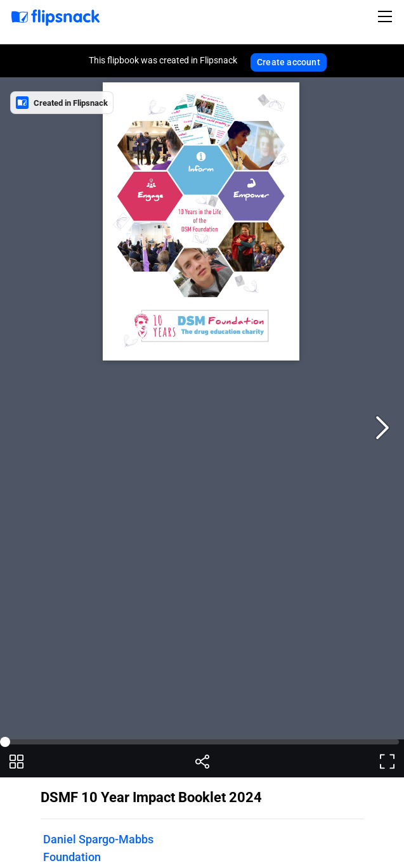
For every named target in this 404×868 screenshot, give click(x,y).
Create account (289, 62)
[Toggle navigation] (387, 16)
